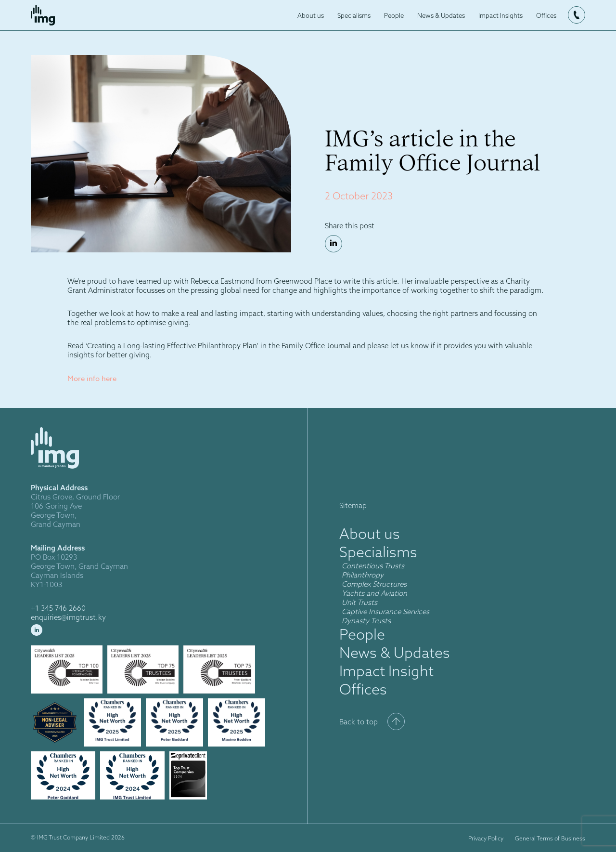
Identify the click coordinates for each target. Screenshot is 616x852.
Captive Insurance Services (385, 611)
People (394, 15)
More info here (92, 379)
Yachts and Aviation (374, 593)
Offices (546, 15)
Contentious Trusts (373, 566)
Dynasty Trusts (366, 621)
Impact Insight (386, 671)
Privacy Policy (486, 838)
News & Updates (441, 15)
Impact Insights (500, 15)
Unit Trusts (360, 602)
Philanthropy (363, 575)
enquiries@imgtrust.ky (68, 617)
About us (311, 15)
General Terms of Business (550, 838)
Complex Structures (374, 584)
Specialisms (354, 15)
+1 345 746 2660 (58, 608)
